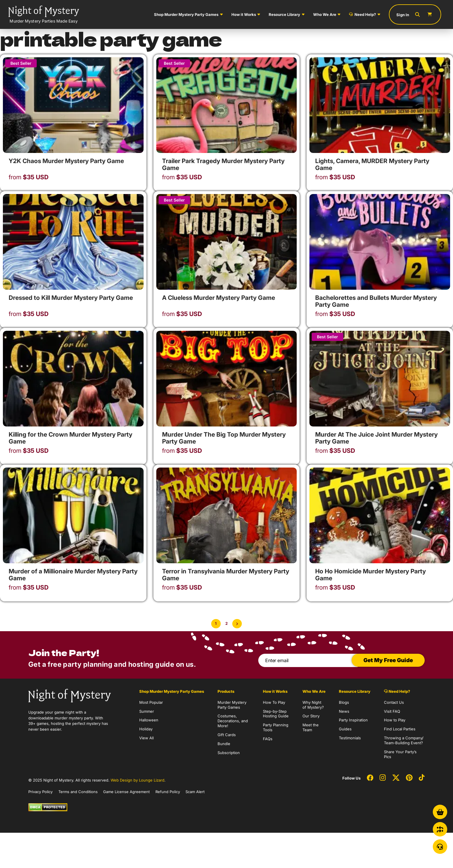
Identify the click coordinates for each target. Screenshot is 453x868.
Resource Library (284, 14)
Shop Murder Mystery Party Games (186, 14)
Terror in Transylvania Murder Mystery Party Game (226, 575)
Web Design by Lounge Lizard (138, 780)
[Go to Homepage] (44, 14)
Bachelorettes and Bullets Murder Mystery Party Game (376, 301)
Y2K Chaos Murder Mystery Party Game (66, 161)
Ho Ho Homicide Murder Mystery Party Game (371, 575)
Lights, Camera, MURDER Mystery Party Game (372, 164)
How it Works (244, 14)
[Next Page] (237, 624)
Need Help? (362, 14)
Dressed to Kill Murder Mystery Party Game (71, 298)
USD (29, 177)
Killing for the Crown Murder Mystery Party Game (70, 438)
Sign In (403, 15)
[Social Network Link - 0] (370, 778)
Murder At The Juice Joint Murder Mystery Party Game (376, 438)
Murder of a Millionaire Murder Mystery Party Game (73, 575)
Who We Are (325, 14)
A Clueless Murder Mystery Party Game (219, 298)
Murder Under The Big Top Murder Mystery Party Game (224, 438)
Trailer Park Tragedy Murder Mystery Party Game (223, 164)
